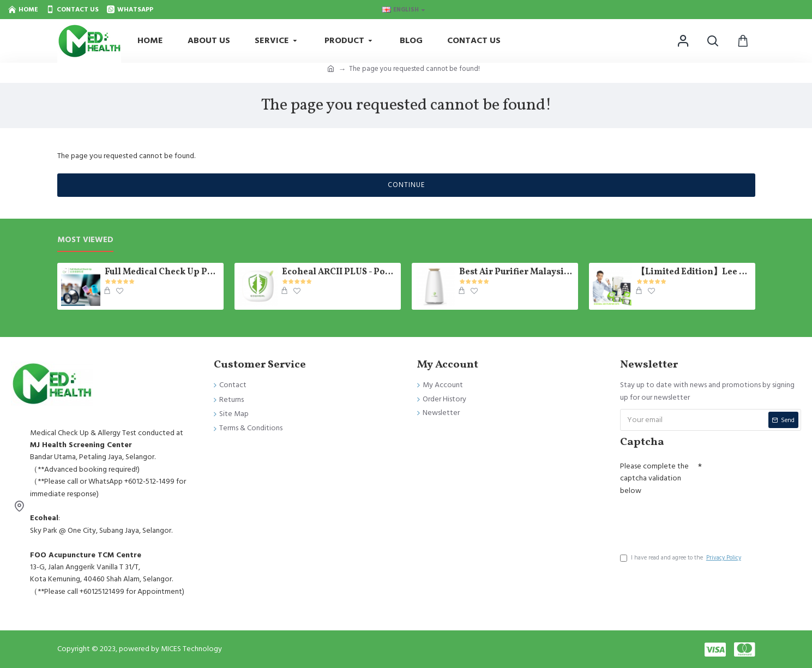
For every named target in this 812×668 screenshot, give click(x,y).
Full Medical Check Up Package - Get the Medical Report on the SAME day (162, 272)
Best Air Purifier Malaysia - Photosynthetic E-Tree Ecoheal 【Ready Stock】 (516, 272)
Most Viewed (85, 240)
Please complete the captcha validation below (654, 479)
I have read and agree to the (681, 558)
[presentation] (703, 521)
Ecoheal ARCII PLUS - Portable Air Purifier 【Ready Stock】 (339, 272)
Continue (406, 185)
